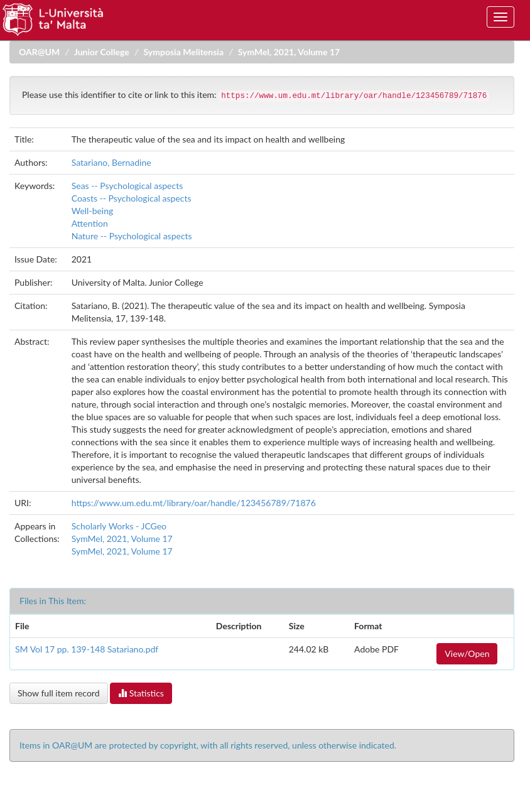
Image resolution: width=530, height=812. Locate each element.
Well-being (93, 211)
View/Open (467, 653)
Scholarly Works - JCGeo (119, 526)
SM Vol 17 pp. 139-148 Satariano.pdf (87, 649)
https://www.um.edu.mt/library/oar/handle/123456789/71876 (194, 503)
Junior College (102, 52)
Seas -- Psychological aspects (127, 186)
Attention (90, 223)
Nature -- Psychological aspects (132, 236)
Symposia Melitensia (184, 52)
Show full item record (59, 693)
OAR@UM (39, 52)
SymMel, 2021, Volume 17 (289, 52)
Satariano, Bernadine (111, 162)
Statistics (141, 693)
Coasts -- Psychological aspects (132, 198)
